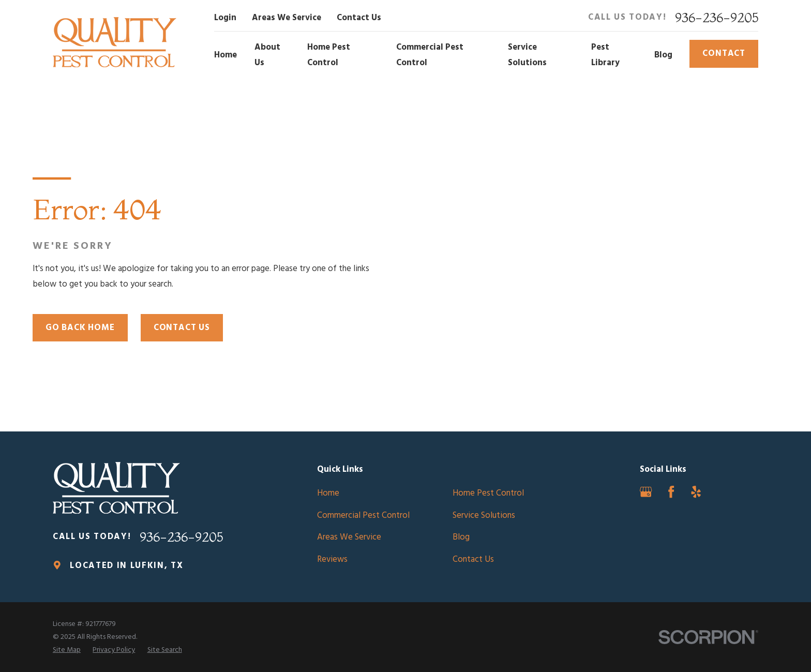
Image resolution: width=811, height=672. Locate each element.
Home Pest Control (488, 493)
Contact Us (359, 18)
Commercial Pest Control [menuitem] (430, 55)
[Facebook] (671, 492)
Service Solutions (484, 516)
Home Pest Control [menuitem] (329, 55)
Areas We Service (287, 18)
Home (328, 493)
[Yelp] (696, 492)
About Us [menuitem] (267, 55)
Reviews (332, 559)
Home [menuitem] (226, 55)
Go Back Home (80, 328)
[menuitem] (67, 650)
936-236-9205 (717, 18)
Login (225, 18)
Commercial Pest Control (363, 516)
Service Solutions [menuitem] (527, 55)
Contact (724, 54)
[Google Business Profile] (646, 492)
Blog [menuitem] (663, 55)
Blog (461, 537)
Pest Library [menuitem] (605, 55)
